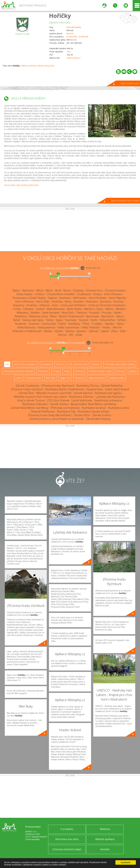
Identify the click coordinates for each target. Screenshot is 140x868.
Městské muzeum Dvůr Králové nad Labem (40, 397)
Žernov (62, 335)
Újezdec (109, 324)
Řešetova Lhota (38, 316)
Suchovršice (49, 324)
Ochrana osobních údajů (67, 849)
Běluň (40, 290)
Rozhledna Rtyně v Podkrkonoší (65, 389)
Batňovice (28, 290)
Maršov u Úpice (94, 309)
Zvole (79, 335)
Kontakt (105, 849)
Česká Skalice (24, 294)
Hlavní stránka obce (130, 83)
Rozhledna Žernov (88, 386)
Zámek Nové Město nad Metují (30, 408)
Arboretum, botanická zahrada (18, 371)
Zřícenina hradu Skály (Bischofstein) (50, 415)
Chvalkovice (84, 294)
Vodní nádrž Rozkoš (117, 389)
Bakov (16, 290)
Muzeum (79, 378)
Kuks (55, 305)
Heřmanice (80, 298)
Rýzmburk (108, 316)
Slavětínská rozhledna (108, 400)
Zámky (67, 371)
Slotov (50, 320)
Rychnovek (92, 316)
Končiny (118, 301)
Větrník (117, 327)
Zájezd (105, 331)
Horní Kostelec (98, 298)
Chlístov (24, 66)
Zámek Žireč (26, 393)
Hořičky (60, 16)
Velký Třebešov (91, 327)
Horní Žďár (43, 301)
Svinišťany (74, 324)
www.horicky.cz (74, 58)
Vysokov (81, 331)
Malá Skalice (75, 309)
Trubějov (97, 324)
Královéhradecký (74, 27)
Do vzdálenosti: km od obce (60, 268)
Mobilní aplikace (105, 839)
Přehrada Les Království (65, 408)
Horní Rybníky (117, 298)
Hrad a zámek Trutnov (31, 400)
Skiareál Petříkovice (43, 411)
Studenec (21, 324)
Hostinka (57, 301)
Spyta (59, 320)
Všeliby (48, 331)
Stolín (94, 320)
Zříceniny (79, 371)
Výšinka (70, 331)
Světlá (62, 324)
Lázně (19, 378)
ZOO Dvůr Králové (58, 400)
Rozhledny (43, 371)
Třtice (86, 324)
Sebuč (120, 316)
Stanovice (71, 320)
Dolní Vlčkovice (113, 294)
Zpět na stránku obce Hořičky (125, 201)
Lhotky (17, 309)
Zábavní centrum (97, 378)
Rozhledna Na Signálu (108, 393)
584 (68, 52)
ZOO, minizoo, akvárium (25, 364)
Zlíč (71, 335)
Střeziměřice (107, 320)
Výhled (59, 331)
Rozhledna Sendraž (94, 408)
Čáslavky (78, 290)
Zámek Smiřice (101, 415)
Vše (7, 364)
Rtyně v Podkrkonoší (71, 316)
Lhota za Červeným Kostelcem (107, 305)
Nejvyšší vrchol (34, 378)
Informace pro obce (67, 839)
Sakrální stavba (117, 378)
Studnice (34, 324)
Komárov (106, 301)
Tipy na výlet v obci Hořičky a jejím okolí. (21, 185)
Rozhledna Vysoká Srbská (93, 411)
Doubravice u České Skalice (29, 298)
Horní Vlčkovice (24, 301)
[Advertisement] (70, 231)
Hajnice (52, 298)
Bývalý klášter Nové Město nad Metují (93, 404)
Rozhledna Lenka (119, 408)
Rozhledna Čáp (66, 411)
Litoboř (40, 309)
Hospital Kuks (94, 389)
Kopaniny (19, 305)
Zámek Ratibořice (112, 386)
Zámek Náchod (83, 393)
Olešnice (82, 313)
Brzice (67, 290)
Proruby (107, 313)
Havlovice (65, 298)
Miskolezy (23, 313)
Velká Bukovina (26, 327)
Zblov (114, 331)
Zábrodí (93, 331)
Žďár (123, 331)
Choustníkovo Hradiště (61, 294)
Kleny (68, 301)
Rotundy (121, 371)
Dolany (97, 294)
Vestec (106, 327)
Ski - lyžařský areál (78, 364)
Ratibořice (21, 316)
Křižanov (33, 66)
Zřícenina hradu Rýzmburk (58, 386)
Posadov (94, 313)
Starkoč (84, 320)
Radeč (118, 313)
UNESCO (60, 364)
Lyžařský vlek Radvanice (110, 397)
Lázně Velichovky (82, 400)
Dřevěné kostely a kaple (100, 371)
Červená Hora (94, 290)
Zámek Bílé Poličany (98, 419)
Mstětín (35, 313)
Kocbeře (79, 301)
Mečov (41, 66)
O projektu (67, 829)
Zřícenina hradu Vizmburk (27, 389)
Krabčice (32, 305)
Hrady (56, 371)
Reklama (105, 829)
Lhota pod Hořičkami (73, 305)
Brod (58, 290)
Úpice (120, 324)
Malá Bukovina (56, 309)
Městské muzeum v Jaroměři (54, 393)
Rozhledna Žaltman (81, 397)
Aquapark (46, 364)
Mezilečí (121, 309)
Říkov (53, 316)
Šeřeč (17, 320)
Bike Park (50, 378)
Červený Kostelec (115, 290)
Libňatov (28, 309)
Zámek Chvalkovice (27, 386)
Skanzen (96, 364)
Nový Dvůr (50, 66)
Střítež (121, 320)
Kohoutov (92, 301)
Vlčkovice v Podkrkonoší (27, 331)
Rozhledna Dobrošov (35, 404)
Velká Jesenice (46, 327)
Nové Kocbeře (51, 313)
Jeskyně (133, 371)
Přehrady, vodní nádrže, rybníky (120, 364)
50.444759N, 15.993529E (77, 37)
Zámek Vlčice (82, 415)
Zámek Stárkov (59, 404)
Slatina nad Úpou (33, 320)
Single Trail (65, 378)
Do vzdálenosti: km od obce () (56, 343)
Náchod (70, 33)
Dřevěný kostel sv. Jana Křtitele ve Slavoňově (57, 419)
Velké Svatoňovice (68, 327)
